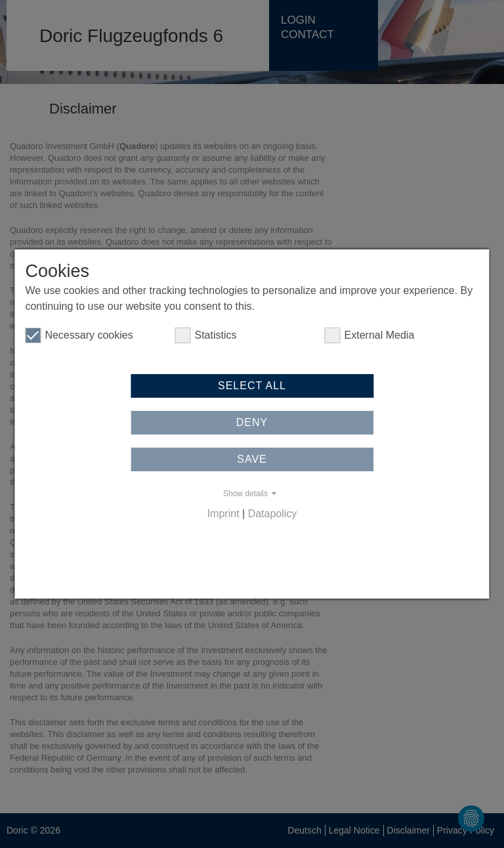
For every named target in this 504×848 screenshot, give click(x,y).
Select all (252, 386)
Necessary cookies (79, 335)
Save (252, 459)
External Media (370, 335)
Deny (252, 422)
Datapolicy (273, 514)
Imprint (223, 514)
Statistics (205, 335)
